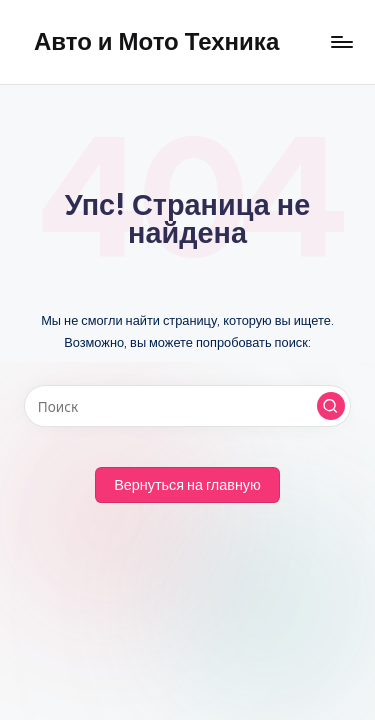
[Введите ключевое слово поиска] (187, 406)
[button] (331, 406)
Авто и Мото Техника (156, 41)
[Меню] (341, 41)
